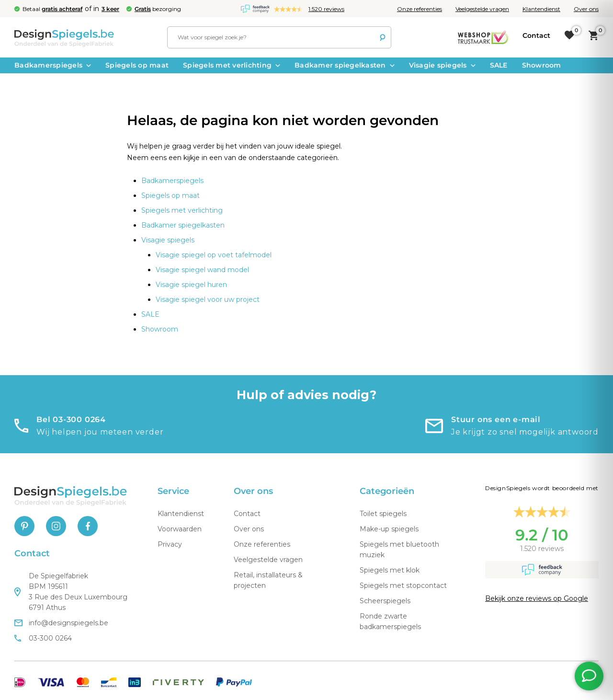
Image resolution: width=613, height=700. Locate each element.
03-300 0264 (43, 638)
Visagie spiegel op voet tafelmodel (214, 255)
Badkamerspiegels (53, 65)
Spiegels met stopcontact (403, 585)
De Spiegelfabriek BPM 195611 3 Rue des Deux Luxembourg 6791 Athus (71, 592)
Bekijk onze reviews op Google (537, 598)
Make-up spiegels (389, 529)
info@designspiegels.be (61, 623)
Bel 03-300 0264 (71, 419)
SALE (499, 65)
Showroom (542, 65)
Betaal (52, 9)
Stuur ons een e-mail (496, 419)
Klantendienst (541, 9)
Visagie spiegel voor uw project (208, 299)
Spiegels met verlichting (232, 65)
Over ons (586, 9)
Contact (247, 514)
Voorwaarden (180, 529)
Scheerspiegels (385, 601)
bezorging (158, 9)
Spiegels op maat (137, 65)
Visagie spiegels (442, 65)
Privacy (170, 544)
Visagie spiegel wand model (202, 270)
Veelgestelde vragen (482, 9)
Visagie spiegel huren (191, 285)
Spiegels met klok (390, 570)
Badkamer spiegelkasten (345, 65)
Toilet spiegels (383, 514)
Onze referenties (420, 9)
